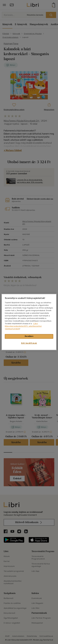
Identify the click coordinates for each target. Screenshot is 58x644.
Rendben (29, 336)
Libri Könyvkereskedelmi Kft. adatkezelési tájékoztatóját (23, 326)
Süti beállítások (29, 343)
